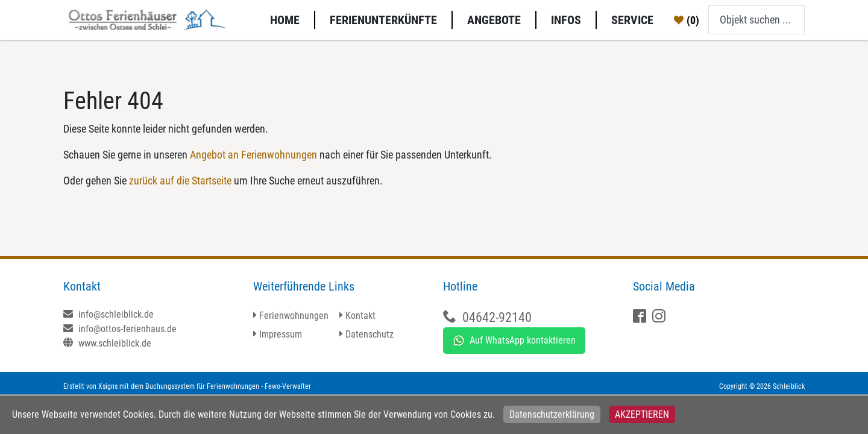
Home (285, 20)
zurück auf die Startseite (180, 181)
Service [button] (632, 20)
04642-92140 (497, 317)
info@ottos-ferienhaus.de (120, 329)
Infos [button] (566, 20)
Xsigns (108, 386)
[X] (660, 317)
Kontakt (360, 316)
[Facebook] (641, 317)
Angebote (494, 20)
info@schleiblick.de (108, 314)
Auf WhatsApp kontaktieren (514, 341)
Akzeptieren (642, 414)
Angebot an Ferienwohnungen (253, 155)
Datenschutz (370, 334)
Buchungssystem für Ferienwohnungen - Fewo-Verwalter (228, 386)
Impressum (281, 334)
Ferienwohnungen (294, 316)
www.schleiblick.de (107, 343)
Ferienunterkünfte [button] (383, 20)
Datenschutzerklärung (552, 414)
